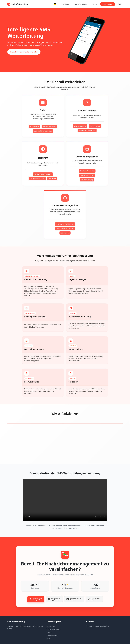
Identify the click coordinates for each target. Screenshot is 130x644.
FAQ (120, 4)
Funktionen (66, 4)
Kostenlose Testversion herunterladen (24, 52)
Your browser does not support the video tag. (65, 500)
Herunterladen (108, 4)
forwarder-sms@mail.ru (101, 626)
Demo (95, 4)
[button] (56, 4)
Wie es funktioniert (81, 4)
